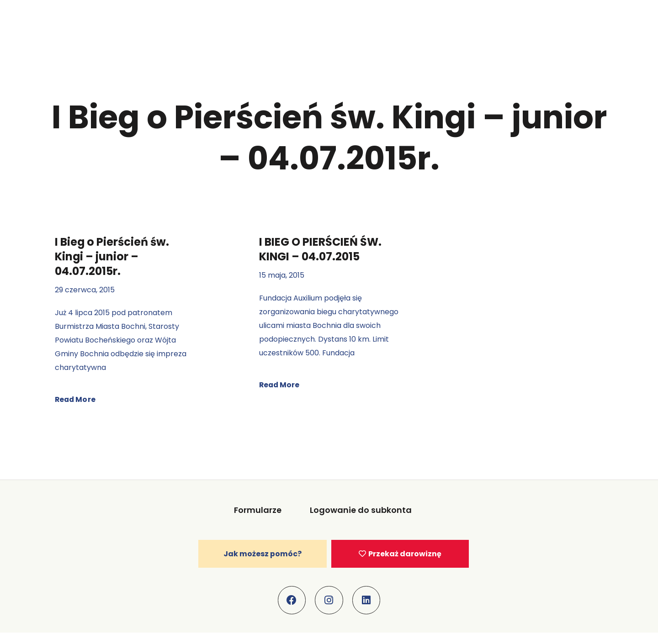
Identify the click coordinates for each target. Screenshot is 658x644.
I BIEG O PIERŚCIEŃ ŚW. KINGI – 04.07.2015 (320, 249)
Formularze (258, 510)
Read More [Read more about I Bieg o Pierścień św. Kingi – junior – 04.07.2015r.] (76, 399)
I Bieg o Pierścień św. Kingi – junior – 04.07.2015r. (112, 256)
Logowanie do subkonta (361, 510)
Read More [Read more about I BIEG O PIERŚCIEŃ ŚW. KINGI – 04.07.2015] (280, 385)
